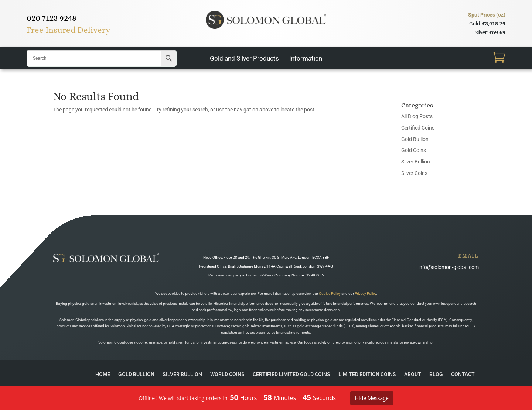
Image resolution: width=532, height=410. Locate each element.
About (413, 374)
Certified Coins (418, 128)
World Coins (227, 374)
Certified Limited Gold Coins (291, 374)
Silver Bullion (416, 162)
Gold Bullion (415, 139)
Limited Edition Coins (367, 374)
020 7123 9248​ (52, 18)
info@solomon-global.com (449, 267)
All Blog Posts (417, 116)
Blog (436, 374)
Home (103, 374)
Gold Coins (414, 150)
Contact (463, 374)
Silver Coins (414, 173)
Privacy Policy (365, 294)
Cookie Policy (330, 294)
